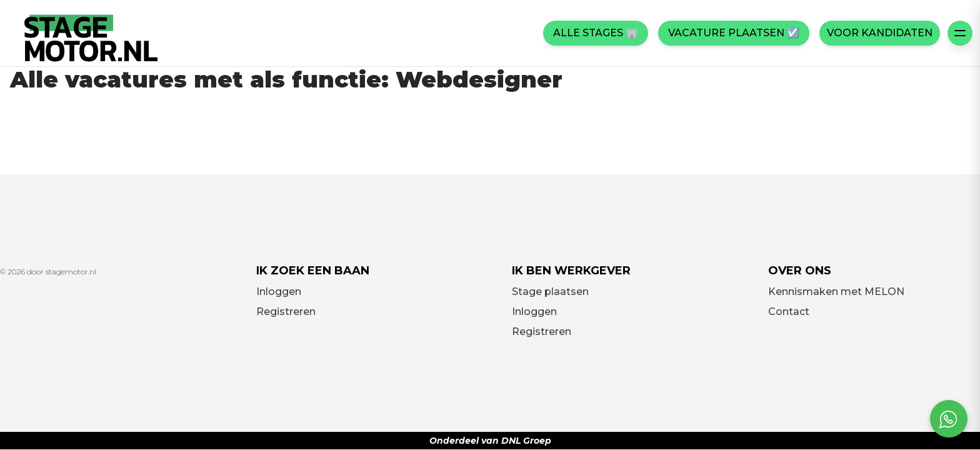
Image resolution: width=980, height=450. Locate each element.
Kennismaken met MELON (836, 292)
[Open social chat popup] (949, 419)
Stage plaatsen (550, 292)
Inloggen (279, 292)
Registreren (286, 312)
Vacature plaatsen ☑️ (734, 33)
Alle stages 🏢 (596, 33)
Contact (789, 312)
